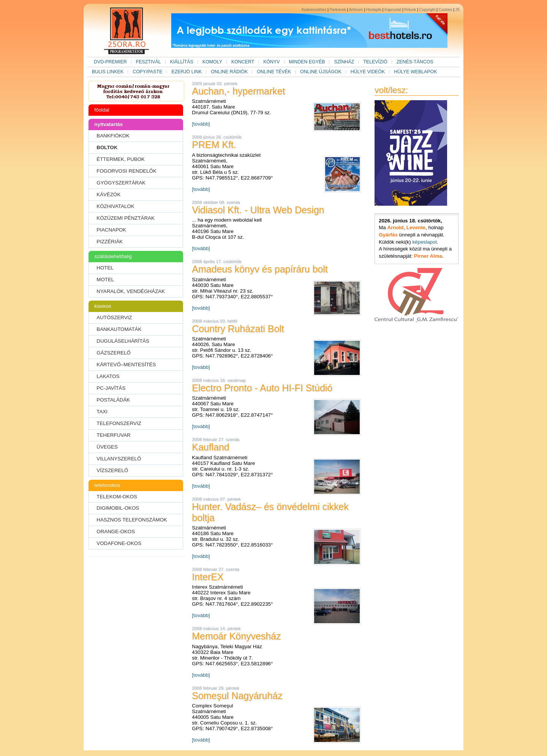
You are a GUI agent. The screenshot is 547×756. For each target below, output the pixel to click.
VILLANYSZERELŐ (119, 459)
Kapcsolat (393, 10)
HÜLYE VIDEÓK (368, 72)
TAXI (102, 412)
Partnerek (338, 10)
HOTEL (105, 268)
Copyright (428, 10)
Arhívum (356, 10)
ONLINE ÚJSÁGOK (321, 72)
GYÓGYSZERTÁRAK (121, 183)
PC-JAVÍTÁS (111, 388)
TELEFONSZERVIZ (119, 423)
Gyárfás (388, 235)
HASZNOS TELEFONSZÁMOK (132, 520)
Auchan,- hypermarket (238, 91)
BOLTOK (107, 147)
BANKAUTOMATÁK (119, 329)
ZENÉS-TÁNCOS (415, 62)
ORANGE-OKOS (116, 532)
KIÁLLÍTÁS (182, 62)
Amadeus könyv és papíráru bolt (260, 269)
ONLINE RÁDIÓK (229, 72)
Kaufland (210, 447)
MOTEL (105, 280)
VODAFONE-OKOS (119, 543)
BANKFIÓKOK (113, 136)
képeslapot (424, 242)
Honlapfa (374, 10)
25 (458, 10)
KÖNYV (271, 62)
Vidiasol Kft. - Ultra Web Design (258, 210)
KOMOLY (212, 62)
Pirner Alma (428, 256)
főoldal (102, 110)
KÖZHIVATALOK (115, 206)
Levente (416, 228)
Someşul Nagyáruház (237, 696)
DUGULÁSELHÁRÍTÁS (123, 341)
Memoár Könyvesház (236, 636)
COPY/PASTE (147, 72)
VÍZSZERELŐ (112, 470)
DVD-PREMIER (110, 62)
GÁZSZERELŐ (114, 353)
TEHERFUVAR (113, 435)
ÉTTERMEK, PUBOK (121, 159)
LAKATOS (108, 376)
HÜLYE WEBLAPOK (415, 72)
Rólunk (410, 10)
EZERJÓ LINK (187, 72)
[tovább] (201, 124)
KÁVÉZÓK (108, 195)
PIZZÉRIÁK (110, 242)
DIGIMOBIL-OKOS (118, 508)
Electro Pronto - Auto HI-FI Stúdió (262, 388)
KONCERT (243, 62)
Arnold (395, 228)
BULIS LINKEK (108, 72)
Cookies (446, 10)
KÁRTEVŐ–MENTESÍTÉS (126, 365)
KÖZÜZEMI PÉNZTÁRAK (126, 218)
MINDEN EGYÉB (307, 62)
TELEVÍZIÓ (375, 62)
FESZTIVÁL (149, 62)
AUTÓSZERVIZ (114, 317)
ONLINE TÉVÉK (274, 72)
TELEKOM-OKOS (117, 497)
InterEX (208, 577)
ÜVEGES (107, 447)
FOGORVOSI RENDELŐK (126, 171)
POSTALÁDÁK (113, 400)
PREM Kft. (214, 145)
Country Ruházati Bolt (238, 329)
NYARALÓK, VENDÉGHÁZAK (131, 291)
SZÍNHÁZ (344, 62)
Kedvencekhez (314, 10)
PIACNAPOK (111, 230)
